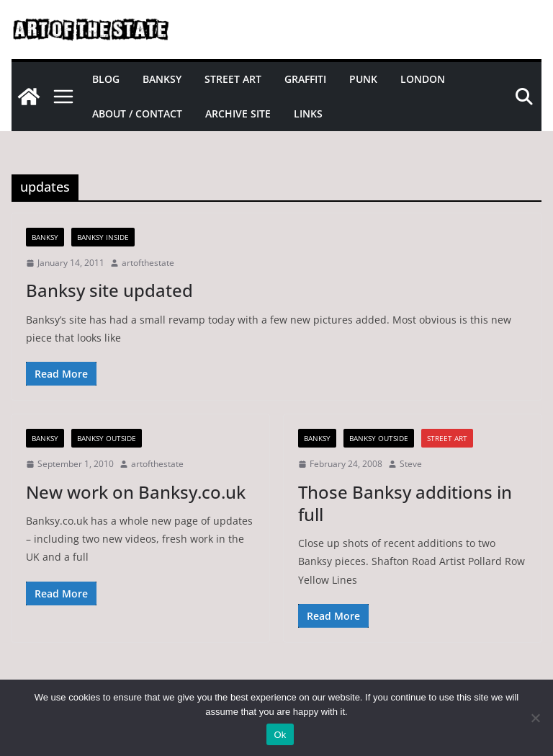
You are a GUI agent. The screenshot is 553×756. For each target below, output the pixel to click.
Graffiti (305, 79)
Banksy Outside (107, 438)
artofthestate (148, 263)
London (423, 79)
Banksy (162, 79)
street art (447, 438)
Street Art (233, 79)
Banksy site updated (109, 290)
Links (308, 114)
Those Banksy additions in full (405, 503)
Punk (363, 79)
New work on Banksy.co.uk (136, 492)
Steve (411, 464)
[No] (535, 718)
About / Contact (137, 114)
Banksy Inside (103, 237)
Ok (280, 735)
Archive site (238, 114)
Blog (106, 79)
